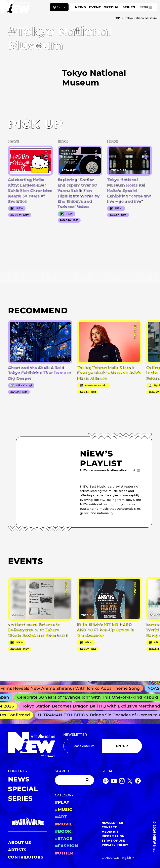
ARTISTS (17, 850)
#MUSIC (64, 810)
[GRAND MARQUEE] (28, 821)
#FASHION (66, 846)
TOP (117, 18)
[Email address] (83, 746)
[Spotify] (106, 782)
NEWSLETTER (75, 735)
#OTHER (64, 853)
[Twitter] (130, 782)
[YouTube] (114, 782)
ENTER (122, 746)
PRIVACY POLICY (115, 845)
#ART (61, 817)
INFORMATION (113, 836)
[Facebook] (138, 782)
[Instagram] (122, 782)
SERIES (129, 7)
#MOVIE (64, 824)
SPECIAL (112, 7)
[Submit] (88, 780)
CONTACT (109, 827)
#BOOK (63, 831)
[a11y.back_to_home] (16, 9)
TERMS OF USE (113, 841)
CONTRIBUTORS (26, 857)
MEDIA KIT (110, 832)
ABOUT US (19, 843)
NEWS (80, 7)
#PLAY (62, 802)
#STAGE (64, 839)
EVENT (95, 7)
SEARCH (62, 771)
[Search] (74, 780)
